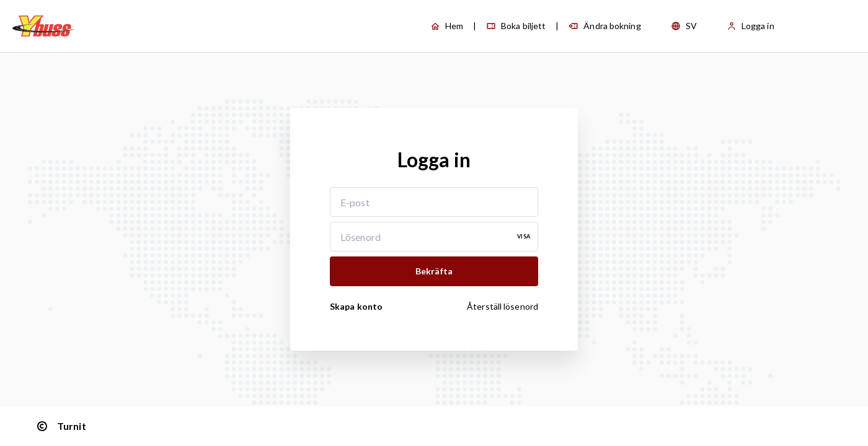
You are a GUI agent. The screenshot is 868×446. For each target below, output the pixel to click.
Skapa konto (356, 306)
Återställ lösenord (503, 306)
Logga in (751, 26)
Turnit (60, 426)
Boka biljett (516, 26)
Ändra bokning (604, 26)
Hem (447, 26)
